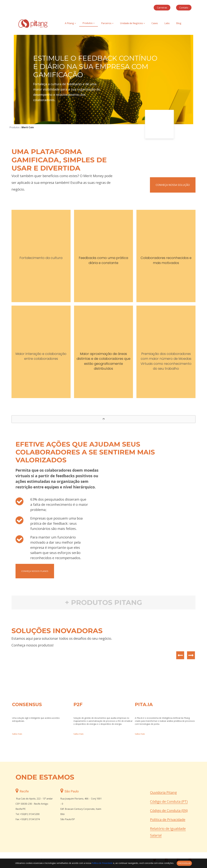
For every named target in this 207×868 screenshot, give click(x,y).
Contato (184, 8)
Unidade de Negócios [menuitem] (132, 23)
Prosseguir (184, 863)
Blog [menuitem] (179, 23)
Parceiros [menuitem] (107, 23)
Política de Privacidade (168, 819)
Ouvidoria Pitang (163, 792)
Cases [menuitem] (155, 23)
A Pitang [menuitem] (70, 23)
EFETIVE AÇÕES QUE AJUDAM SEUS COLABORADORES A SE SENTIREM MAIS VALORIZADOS (85, 452)
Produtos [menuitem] (89, 23)
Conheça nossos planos (35, 571)
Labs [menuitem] (167, 23)
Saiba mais (17, 734)
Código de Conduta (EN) (169, 810)
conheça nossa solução (173, 185)
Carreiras (162, 8)
